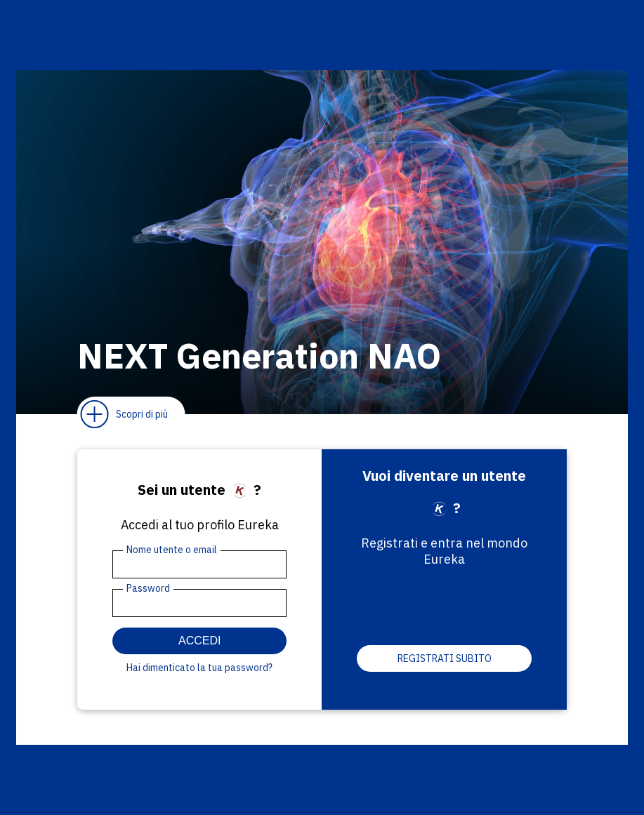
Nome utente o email (172, 550)
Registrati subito (445, 658)
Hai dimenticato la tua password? (199, 668)
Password (148, 588)
